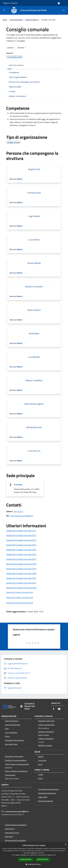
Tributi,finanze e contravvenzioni (17, 764)
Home (5, 20)
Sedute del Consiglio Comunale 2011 (21, 531)
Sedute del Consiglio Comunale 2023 (21, 588)
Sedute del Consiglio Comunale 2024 (20, 592)
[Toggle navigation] (4, 10)
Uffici (7, 729)
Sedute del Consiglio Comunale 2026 (20, 603)
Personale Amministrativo (14, 740)
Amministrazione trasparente (16, 825)
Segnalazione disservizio (47, 793)
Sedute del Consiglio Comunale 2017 (21, 559)
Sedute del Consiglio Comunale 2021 (21, 578)
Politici (7, 736)
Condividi (11, 48)
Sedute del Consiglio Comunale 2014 (21, 545)
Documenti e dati (11, 744)
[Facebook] (54, 709)
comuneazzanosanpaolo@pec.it (22, 516)
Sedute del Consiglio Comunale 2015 (21, 550)
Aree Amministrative (13, 725)
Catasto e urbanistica (46, 739)
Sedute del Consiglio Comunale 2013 (21, 540)
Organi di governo (32, 20)
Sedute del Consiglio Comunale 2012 (21, 535)
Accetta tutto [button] (26, 860)
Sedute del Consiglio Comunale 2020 (21, 573)
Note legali (9, 837)
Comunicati (42, 760)
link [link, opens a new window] (55, 855)
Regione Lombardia (10, 3)
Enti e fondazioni (11, 733)
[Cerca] (63, 10)
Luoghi (41, 774)
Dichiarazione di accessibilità (15, 840)
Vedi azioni (22, 48)
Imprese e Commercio (46, 732)
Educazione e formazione (14, 756)
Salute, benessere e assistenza (16, 771)
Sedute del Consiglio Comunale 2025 (20, 598)
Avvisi (40, 764)
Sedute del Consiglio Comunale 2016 (21, 554)
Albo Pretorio (10, 829)
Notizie (41, 757)
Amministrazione (16, 20)
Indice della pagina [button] (16, 65)
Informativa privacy (12, 833)
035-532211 (19, 511)
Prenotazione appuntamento (49, 789)
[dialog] (34, 855)
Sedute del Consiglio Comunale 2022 (21, 583)
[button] (34, 864)
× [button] (66, 844)
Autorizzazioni (10, 775)
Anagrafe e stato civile (46, 721)
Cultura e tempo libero (46, 725)
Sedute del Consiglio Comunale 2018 (21, 564)
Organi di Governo (12, 721)
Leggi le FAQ (43, 797)
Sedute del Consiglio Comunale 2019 (21, 569)
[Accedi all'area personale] (59, 3)
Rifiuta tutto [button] (43, 859)
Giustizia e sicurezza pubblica (16, 760)
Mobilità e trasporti (45, 745)
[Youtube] (59, 709)
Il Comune (18, 485)
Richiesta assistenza (46, 801)
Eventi (41, 778)
